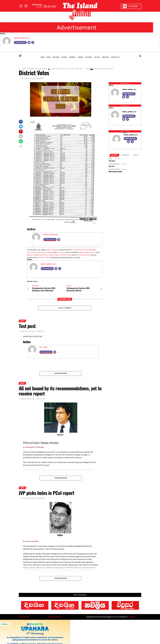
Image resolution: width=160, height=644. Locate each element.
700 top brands (84, 255)
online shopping (52, 250)
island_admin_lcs (21, 38)
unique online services (88, 252)
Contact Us (115, 57)
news (48, 57)
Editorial (89, 57)
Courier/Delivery (54, 255)
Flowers (86, 250)
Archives (106, 57)
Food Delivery (66, 255)
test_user (43, 347)
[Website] (33, 42)
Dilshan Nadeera (51, 234)
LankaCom (132, 617)
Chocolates (41, 252)
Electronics (60, 252)
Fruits (34, 252)
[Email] (29, 42)
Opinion (80, 57)
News (45, 255)
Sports (64, 57)
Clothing (49, 252)
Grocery (80, 250)
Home (42, 57)
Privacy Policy (24, 617)
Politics (97, 57)
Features (56, 57)
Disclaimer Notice (55, 617)
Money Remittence (36, 255)
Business (72, 57)
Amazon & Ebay (44, 257)
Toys (74, 250)
